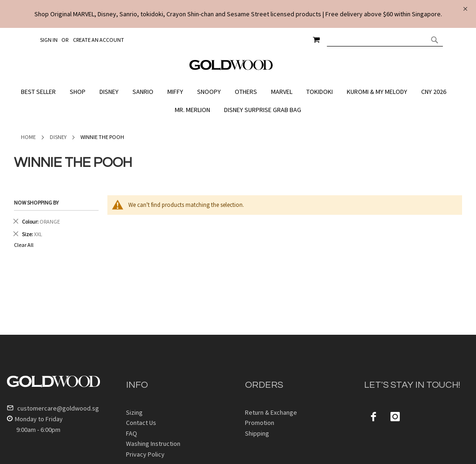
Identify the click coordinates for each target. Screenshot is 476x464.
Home (28, 137)
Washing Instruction (153, 444)
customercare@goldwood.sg (53, 408)
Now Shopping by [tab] (36, 202)
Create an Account (99, 40)
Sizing (134, 412)
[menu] (238, 101)
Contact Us (141, 423)
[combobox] (385, 40)
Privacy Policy (145, 454)
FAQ (132, 433)
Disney (58, 137)
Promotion (260, 423)
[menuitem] (41, 92)
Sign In (49, 40)
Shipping (257, 433)
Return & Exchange (271, 412)
